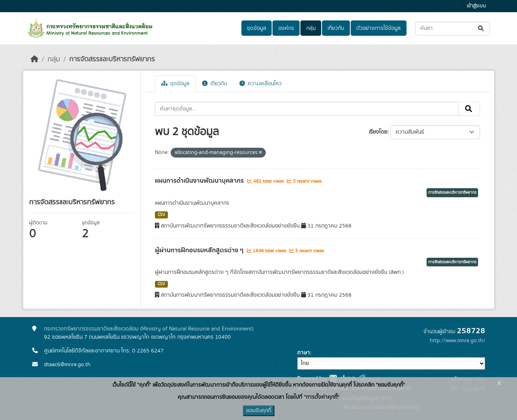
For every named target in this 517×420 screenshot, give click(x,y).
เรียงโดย (378, 132)
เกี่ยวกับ (336, 28)
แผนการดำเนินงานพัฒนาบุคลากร (200, 181)
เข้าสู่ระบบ (476, 6)
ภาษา (304, 353)
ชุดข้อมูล (257, 28)
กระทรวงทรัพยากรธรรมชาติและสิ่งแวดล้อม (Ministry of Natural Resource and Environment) (149, 329)
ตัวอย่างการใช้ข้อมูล (378, 28)
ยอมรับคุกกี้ (259, 411)
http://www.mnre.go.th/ (457, 341)
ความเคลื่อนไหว (260, 84)
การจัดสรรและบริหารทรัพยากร (112, 59)
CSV (161, 215)
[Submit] (481, 28)
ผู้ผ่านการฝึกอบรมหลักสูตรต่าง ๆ (200, 250)
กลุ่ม (311, 28)
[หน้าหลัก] (35, 59)
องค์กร (286, 28)
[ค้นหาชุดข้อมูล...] (452, 28)
